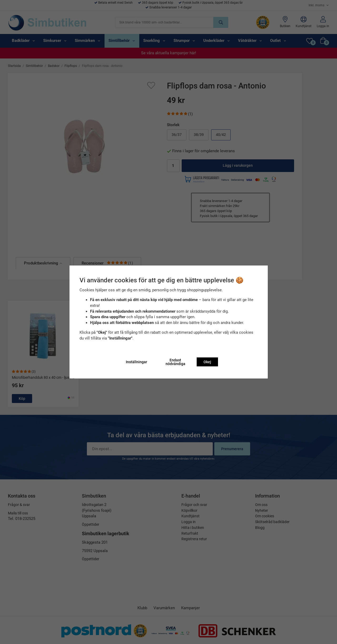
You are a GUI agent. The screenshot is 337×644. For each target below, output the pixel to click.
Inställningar (137, 362)
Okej (207, 362)
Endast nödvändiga (175, 362)
